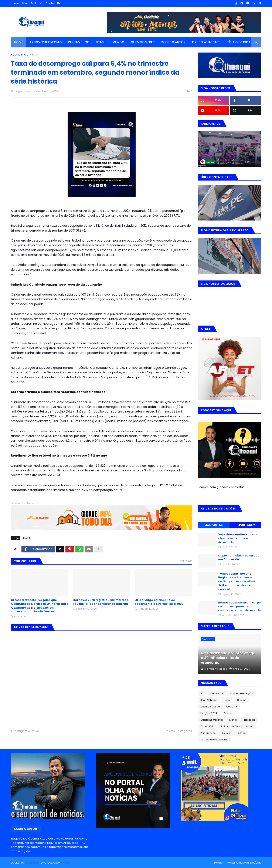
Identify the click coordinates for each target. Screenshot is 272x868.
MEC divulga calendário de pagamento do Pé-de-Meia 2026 (159, 602)
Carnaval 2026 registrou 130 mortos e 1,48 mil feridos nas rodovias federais (101, 602)
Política (241, 733)
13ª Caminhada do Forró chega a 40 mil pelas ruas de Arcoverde (228, 658)
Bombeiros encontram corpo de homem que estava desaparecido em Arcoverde (239, 606)
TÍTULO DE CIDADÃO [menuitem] (242, 42)
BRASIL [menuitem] (101, 42)
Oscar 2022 (208, 726)
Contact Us (53, 3)
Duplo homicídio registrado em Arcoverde (239, 558)
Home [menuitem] (18, 42)
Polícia (226, 733)
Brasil (35, 55)
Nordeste (250, 720)
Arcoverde (217, 693)
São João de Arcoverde (214, 740)
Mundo (233, 720)
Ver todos (186, 561)
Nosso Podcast (32, 3)
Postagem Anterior (26, 731)
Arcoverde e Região (241, 693)
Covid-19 (232, 707)
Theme (66, 863)
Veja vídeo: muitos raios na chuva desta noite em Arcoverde (238, 538)
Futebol (228, 713)
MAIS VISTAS (214, 525)
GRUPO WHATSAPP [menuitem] (206, 42)
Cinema (242, 700)
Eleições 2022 (209, 713)
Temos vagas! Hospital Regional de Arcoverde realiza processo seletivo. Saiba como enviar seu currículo (237, 581)
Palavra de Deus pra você (237, 726)
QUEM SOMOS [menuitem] (141, 42)
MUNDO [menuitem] (118, 42)
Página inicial (20, 55)
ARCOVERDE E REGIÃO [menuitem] (46, 42)
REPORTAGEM (245, 525)
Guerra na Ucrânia (212, 720)
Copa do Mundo (210, 707)
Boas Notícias (209, 700)
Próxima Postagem (177, 731)
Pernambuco (208, 733)
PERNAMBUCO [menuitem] (79, 42)
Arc (202, 693)
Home (15, 3)
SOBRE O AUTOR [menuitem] (173, 42)
